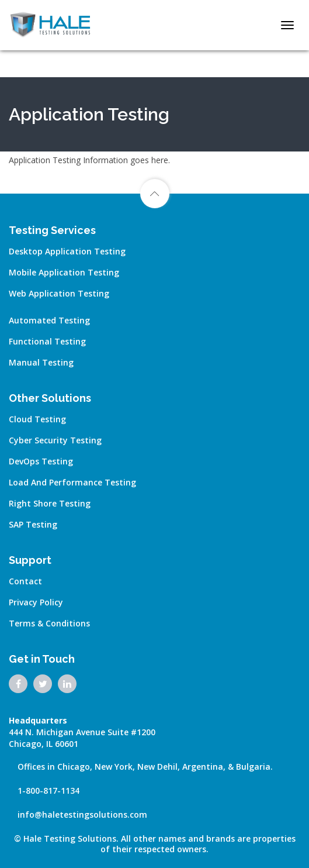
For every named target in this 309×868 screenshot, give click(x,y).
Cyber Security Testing (55, 440)
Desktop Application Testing (67, 251)
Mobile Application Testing (64, 272)
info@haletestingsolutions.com (82, 814)
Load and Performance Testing (72, 482)
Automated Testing (49, 320)
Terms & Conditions (49, 623)
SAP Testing (33, 524)
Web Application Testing (59, 293)
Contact (25, 581)
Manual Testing (41, 362)
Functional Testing (47, 341)
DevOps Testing (41, 461)
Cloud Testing (37, 419)
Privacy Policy (36, 602)
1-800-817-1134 (48, 790)
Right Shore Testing (50, 503)
